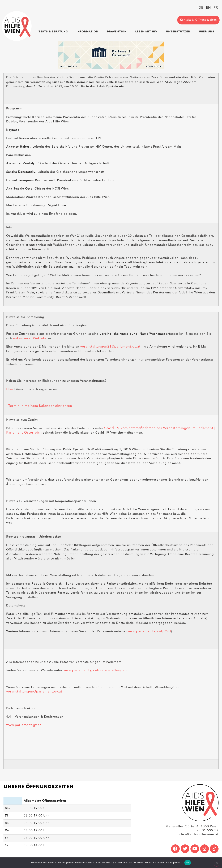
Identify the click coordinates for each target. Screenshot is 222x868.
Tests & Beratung (54, 31)
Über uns (207, 31)
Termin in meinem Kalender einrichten (39, 406)
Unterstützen (179, 31)
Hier (10, 389)
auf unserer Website (30, 338)
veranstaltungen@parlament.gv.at (34, 691)
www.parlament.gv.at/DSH (149, 631)
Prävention (118, 31)
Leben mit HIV (147, 31)
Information (88, 31)
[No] (216, 864)
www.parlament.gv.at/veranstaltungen (95, 670)
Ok (188, 863)
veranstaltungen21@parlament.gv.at (110, 347)
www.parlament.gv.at (24, 725)
